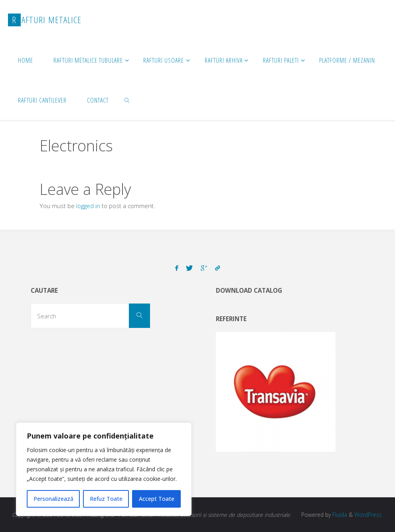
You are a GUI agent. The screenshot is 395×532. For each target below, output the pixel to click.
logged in (88, 206)
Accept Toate (157, 499)
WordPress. (369, 515)
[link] (127, 100)
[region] (104, 469)
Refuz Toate (106, 499)
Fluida (339, 515)
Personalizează (53, 499)
